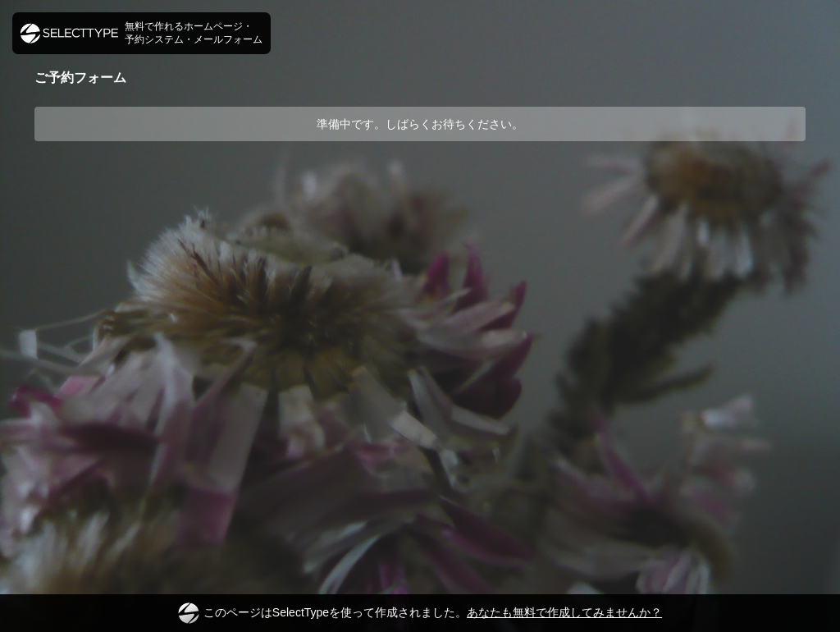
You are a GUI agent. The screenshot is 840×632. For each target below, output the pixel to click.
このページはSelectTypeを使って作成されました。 (420, 613)
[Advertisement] (420, 203)
